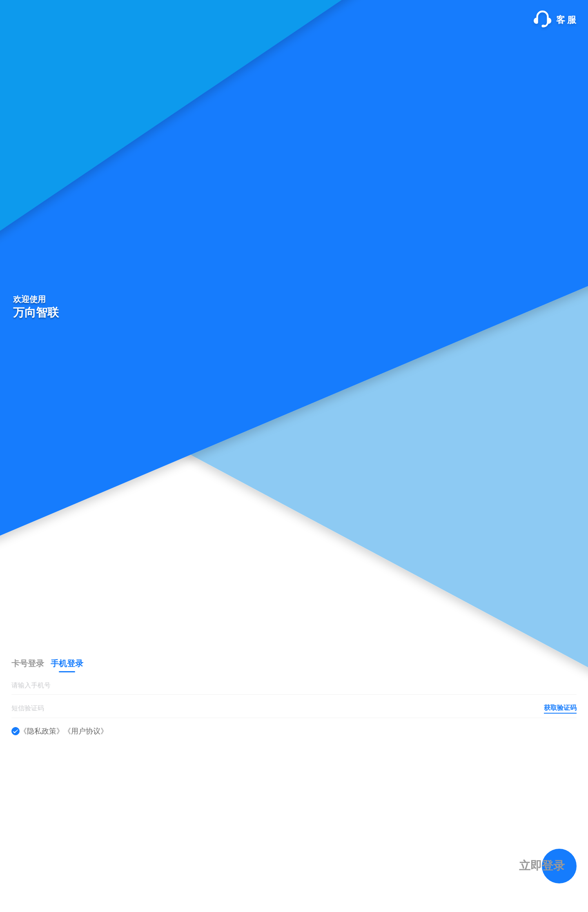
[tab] (28, 663)
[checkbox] (16, 731)
